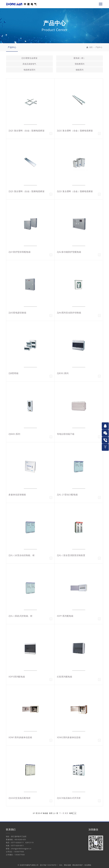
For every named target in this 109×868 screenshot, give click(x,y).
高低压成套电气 (29, 64)
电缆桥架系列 (29, 70)
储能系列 (80, 70)
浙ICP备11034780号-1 (49, 865)
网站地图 (67, 865)
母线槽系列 (80, 64)
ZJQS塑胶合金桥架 (29, 58)
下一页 (62, 813)
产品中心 (12, 47)
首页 (91, 47)
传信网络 (88, 865)
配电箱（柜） (80, 58)
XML (61, 865)
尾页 (67, 813)
